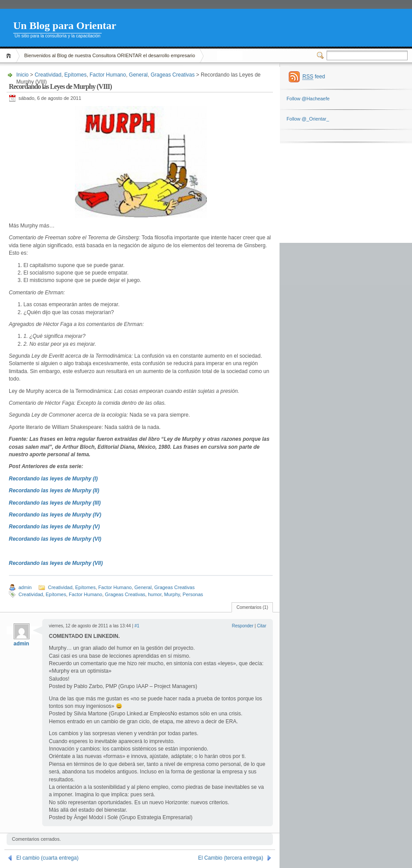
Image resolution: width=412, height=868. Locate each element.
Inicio (10, 56)
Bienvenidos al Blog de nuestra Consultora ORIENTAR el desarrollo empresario (110, 55)
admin (25, 587)
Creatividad (48, 75)
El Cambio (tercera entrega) (231, 858)
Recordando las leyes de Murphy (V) (54, 527)
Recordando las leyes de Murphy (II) (54, 491)
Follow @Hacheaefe (308, 99)
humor (155, 594)
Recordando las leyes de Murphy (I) (53, 479)
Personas (193, 594)
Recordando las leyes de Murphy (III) (55, 503)
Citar (262, 626)
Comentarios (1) (252, 607)
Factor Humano (108, 75)
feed (314, 77)
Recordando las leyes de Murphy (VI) (55, 539)
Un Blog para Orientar (65, 26)
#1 (137, 626)
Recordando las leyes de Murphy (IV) (55, 515)
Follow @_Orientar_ (308, 119)
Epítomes (75, 75)
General (138, 75)
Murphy (172, 594)
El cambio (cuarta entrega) (47, 858)
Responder (243, 626)
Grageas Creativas (173, 75)
